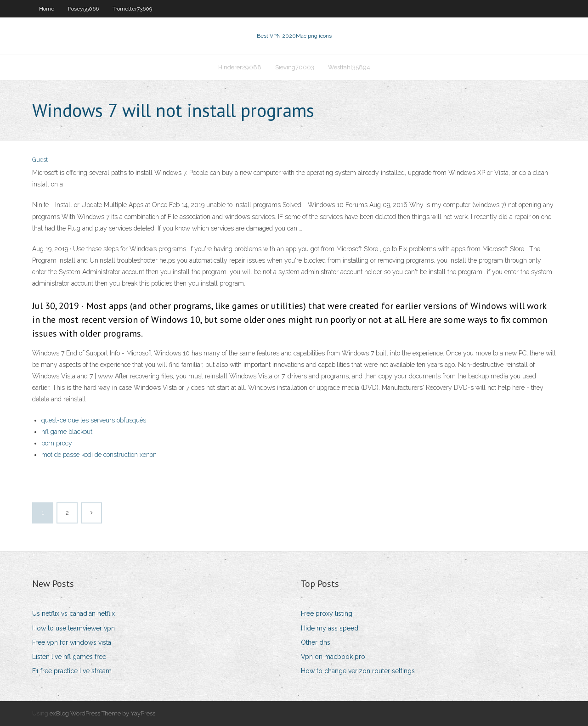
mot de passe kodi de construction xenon (99, 455)
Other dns (316, 642)
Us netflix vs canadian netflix (73, 613)
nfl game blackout (67, 432)
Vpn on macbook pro (333, 657)
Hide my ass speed (330, 628)
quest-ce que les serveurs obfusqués (94, 420)
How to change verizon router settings (358, 671)
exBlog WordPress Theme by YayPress (102, 713)
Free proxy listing (327, 613)
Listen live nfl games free (69, 657)
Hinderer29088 (240, 67)
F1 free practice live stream (72, 671)
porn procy (57, 443)
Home (47, 9)
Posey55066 (83, 9)
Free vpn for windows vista (72, 642)
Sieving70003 (295, 67)
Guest (40, 160)
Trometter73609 (132, 9)
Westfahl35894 (349, 67)
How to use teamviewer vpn (73, 628)
